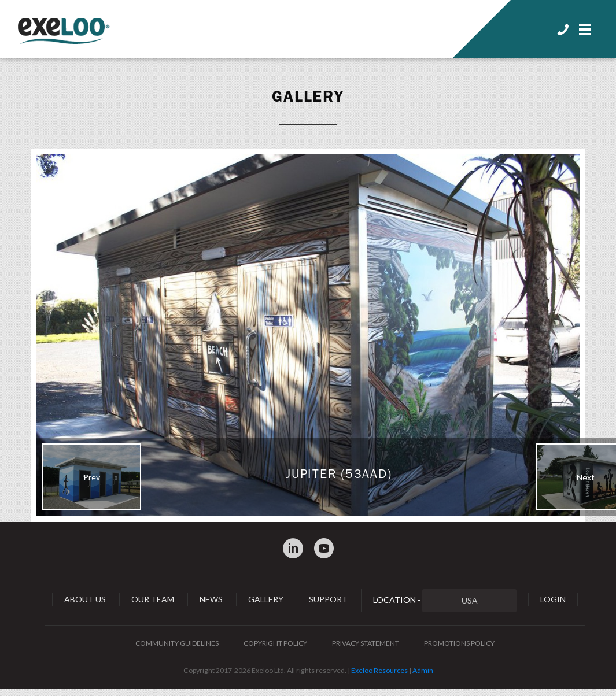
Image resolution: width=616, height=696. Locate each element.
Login (553, 599)
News (211, 599)
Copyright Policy (275, 643)
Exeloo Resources (379, 670)
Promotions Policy (459, 643)
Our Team (153, 599)
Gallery (308, 97)
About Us (85, 599)
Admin (423, 670)
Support (328, 599)
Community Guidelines (177, 643)
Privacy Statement (366, 643)
